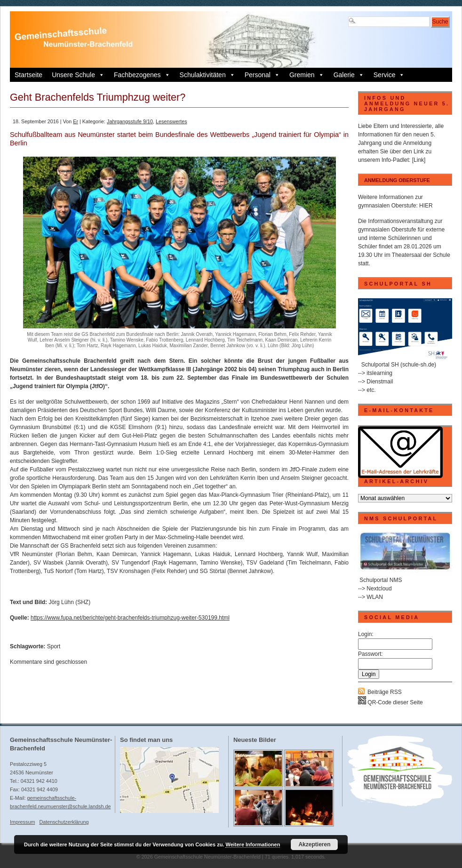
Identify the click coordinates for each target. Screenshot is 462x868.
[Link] (419, 160)
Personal (262, 75)
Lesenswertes (171, 121)
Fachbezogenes (142, 75)
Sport (54, 646)
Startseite (28, 75)
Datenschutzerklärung (64, 822)
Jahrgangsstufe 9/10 (130, 121)
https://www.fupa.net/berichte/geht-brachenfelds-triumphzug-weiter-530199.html (130, 618)
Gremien (307, 75)
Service (389, 75)
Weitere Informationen (253, 844)
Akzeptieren (314, 844)
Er (76, 121)
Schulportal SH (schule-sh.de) (399, 365)
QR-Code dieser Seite (390, 702)
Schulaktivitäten (207, 75)
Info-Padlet (395, 160)
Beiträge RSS (385, 692)
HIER (426, 206)
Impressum (22, 822)
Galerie (349, 75)
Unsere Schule (78, 75)
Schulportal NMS (381, 580)
